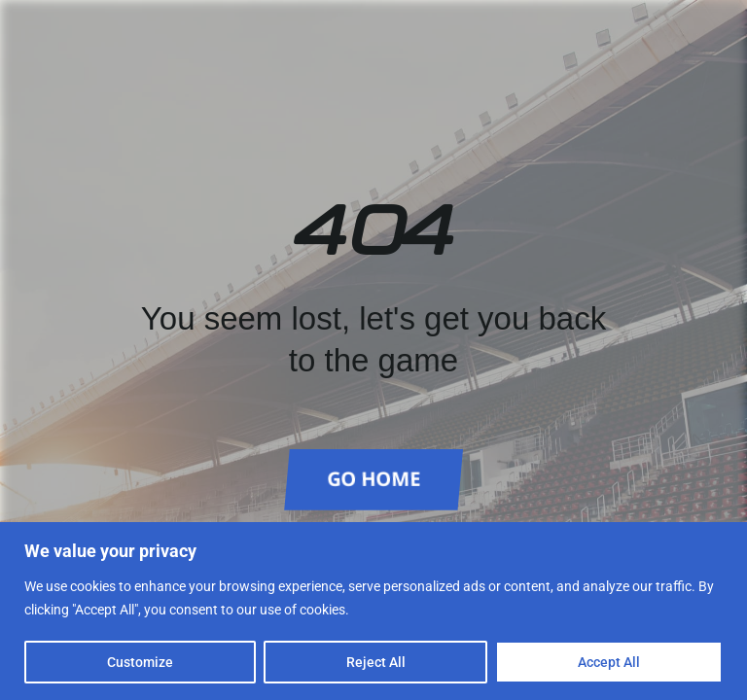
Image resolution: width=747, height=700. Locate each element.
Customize (140, 662)
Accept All (609, 662)
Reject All (376, 662)
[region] (373, 611)
